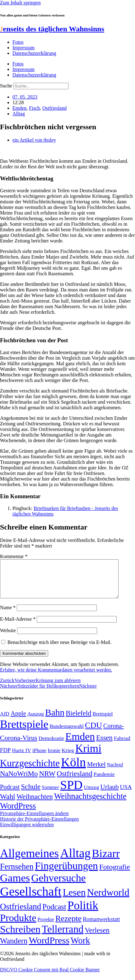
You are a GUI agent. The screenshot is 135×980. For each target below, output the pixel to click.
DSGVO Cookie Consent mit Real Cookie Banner (50, 977)
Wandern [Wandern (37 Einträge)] (14, 948)
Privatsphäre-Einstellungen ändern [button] (34, 821)
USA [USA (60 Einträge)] (126, 794)
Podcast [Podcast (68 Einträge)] (10, 794)
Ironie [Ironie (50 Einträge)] (54, 758)
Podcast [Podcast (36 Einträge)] (54, 914)
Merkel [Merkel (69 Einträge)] (96, 772)
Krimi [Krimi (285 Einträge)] (88, 756)
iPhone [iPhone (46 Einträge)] (39, 758)
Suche (6, 86)
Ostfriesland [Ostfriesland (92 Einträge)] (74, 781)
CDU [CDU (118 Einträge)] (93, 733)
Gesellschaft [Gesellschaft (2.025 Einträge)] (31, 899)
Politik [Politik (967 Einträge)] (83, 913)
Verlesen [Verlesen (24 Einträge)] (97, 938)
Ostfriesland (54, 108)
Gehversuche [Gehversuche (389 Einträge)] (58, 885)
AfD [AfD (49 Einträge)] (5, 721)
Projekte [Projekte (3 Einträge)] (46, 927)
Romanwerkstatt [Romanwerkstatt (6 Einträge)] (101, 927)
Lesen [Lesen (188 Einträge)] (74, 900)
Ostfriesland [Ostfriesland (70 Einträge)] (21, 914)
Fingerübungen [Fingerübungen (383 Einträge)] (66, 873)
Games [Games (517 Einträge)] (15, 885)
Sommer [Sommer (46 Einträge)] (50, 795)
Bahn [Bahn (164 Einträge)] (55, 720)
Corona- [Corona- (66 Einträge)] (114, 733)
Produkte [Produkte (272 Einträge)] (18, 925)
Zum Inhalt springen (20, 3)
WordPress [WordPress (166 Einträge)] (49, 948)
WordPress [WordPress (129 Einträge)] (18, 813)
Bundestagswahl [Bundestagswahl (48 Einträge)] (67, 734)
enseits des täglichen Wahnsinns (52, 29)
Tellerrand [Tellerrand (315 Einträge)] (63, 937)
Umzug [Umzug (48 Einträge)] (91, 795)
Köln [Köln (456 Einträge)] (73, 770)
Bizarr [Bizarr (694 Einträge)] (106, 861)
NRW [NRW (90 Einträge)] (47, 781)
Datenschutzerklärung (34, 53)
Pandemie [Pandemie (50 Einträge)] (104, 782)
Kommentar (14, 556)
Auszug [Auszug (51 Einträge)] (36, 721)
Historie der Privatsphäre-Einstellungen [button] (39, 826)
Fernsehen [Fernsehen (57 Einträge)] (17, 874)
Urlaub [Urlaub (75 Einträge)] (110, 794)
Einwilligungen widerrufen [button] (27, 832)
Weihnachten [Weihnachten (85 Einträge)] (35, 804)
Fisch (34, 108)
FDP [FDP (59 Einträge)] (5, 758)
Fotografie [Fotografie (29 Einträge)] (115, 874)
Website (8, 638)
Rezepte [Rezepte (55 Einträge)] (68, 926)
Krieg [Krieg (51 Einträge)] (68, 758)
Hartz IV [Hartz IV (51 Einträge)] (22, 758)
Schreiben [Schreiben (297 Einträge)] (20, 937)
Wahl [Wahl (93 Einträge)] (8, 804)
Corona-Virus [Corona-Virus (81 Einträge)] (19, 745)
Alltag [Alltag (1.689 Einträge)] (75, 860)
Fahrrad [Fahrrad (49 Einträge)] (122, 746)
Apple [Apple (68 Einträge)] (18, 721)
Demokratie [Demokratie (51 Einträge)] (51, 746)
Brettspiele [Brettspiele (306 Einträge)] (24, 732)
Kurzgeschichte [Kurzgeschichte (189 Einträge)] (30, 771)
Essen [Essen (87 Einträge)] (104, 745)
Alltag (19, 114)
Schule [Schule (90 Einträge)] (31, 794)
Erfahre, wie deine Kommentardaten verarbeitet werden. (56, 677)
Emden (19, 108)
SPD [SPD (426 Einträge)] (71, 792)
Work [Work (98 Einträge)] (80, 948)
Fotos (18, 42)
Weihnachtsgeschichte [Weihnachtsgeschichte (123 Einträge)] (90, 804)
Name (8, 615)
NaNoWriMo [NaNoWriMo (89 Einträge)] (19, 781)
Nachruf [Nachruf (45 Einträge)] (115, 772)
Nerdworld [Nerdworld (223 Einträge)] (108, 900)
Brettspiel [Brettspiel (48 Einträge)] (103, 721)
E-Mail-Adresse (18, 626)
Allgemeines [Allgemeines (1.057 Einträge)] (29, 861)
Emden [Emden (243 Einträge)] (80, 744)
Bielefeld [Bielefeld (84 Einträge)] (78, 721)
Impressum (23, 48)
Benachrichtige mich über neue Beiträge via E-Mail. (60, 650)
